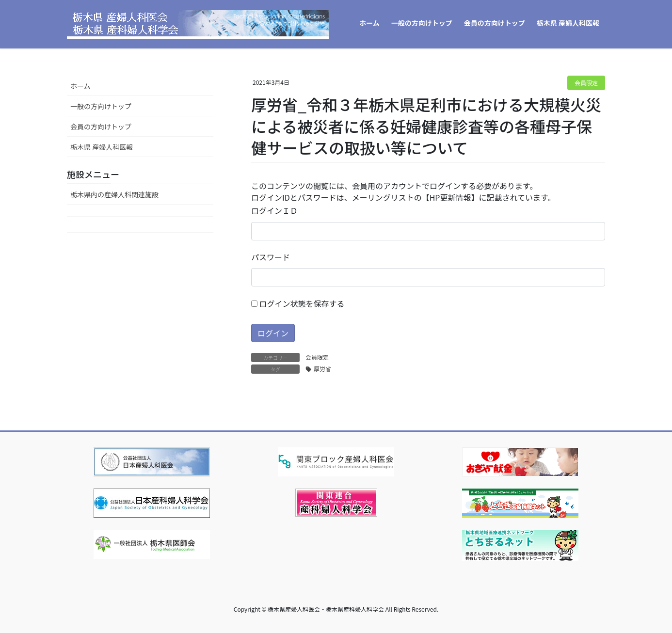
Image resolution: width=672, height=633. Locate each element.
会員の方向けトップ (101, 127)
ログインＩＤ (274, 210)
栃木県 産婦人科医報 (102, 147)
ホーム (80, 86)
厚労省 (322, 369)
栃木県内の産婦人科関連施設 (114, 194)
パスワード (271, 257)
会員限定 (586, 83)
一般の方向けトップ (101, 106)
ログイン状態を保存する (298, 303)
